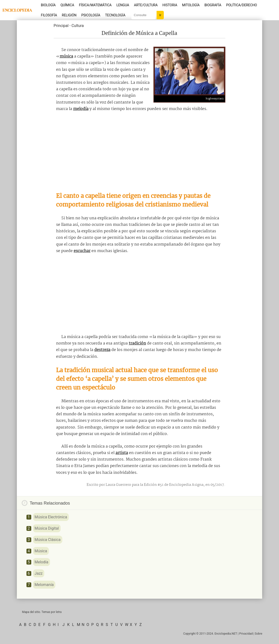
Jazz (39, 573)
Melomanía (44, 585)
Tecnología (115, 15)
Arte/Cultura (146, 5)
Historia (170, 5)
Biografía (213, 5)
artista (122, 453)
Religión (69, 15)
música (66, 56)
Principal (61, 26)
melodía (81, 109)
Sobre (258, 634)
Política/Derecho (241, 5)
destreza (102, 350)
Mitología (191, 5)
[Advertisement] (139, 152)
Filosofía (49, 15)
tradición (137, 343)
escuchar (82, 251)
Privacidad (246, 634)
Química (67, 5)
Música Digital (47, 528)
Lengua (123, 5)
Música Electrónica (51, 517)
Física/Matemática (95, 5)
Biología (48, 5)
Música (41, 551)
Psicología (91, 15)
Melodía (41, 562)
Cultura (78, 26)
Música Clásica (48, 540)
